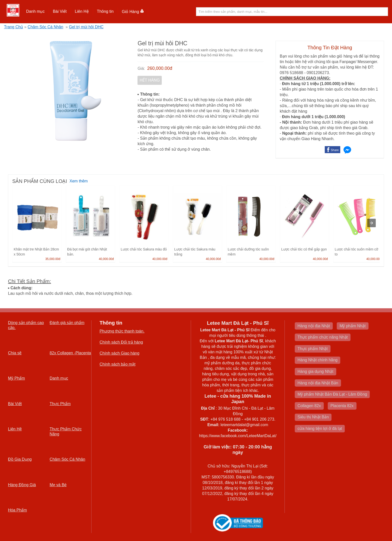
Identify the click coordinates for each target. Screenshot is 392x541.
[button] (35, 12)
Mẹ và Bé (58, 485)
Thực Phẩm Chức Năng (66, 432)
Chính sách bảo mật (117, 364)
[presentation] (371, 223)
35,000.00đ (53, 259)
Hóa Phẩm (17, 510)
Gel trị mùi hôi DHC (86, 27)
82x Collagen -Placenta (70, 353)
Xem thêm (79, 181)
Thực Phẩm (60, 404)
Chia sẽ (15, 353)
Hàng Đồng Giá (22, 485)
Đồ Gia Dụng (20, 459)
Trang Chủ (13, 27)
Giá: (141, 68)
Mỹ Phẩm (16, 378)
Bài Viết (60, 11)
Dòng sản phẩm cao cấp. (26, 325)
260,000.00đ (160, 68)
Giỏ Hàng (133, 12)
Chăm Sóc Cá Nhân (45, 27)
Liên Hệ (82, 11)
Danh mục (35, 11)
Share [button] (335, 150)
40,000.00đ (106, 259)
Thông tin (105, 11)
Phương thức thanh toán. (122, 331)
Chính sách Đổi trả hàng (121, 342)
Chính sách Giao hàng (119, 353)
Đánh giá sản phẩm (67, 323)
